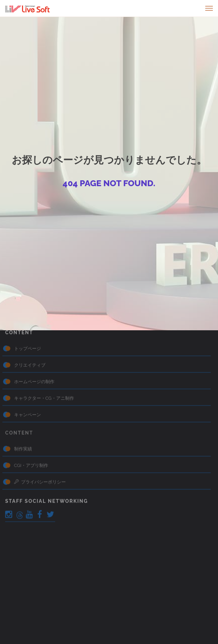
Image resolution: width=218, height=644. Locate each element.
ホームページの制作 (34, 340)
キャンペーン (28, 374)
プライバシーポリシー (40, 441)
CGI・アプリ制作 (31, 424)
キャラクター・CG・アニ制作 (44, 357)
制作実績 (23, 408)
